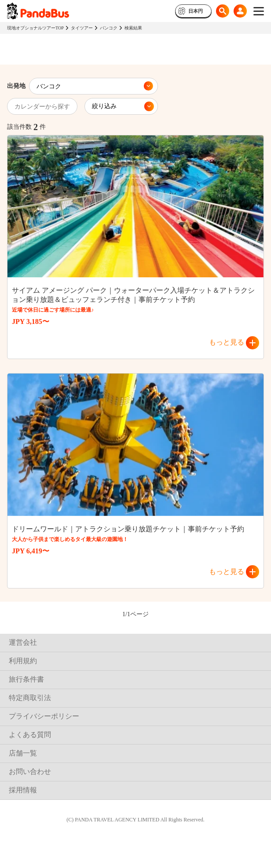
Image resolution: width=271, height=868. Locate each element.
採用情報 (23, 790)
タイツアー (82, 28)
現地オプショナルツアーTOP (35, 28)
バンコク (109, 28)
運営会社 (23, 642)
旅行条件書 (26, 679)
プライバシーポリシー (44, 716)
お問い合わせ (30, 772)
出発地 (16, 86)
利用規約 (23, 661)
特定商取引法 (30, 698)
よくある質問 (30, 735)
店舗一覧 (23, 753)
